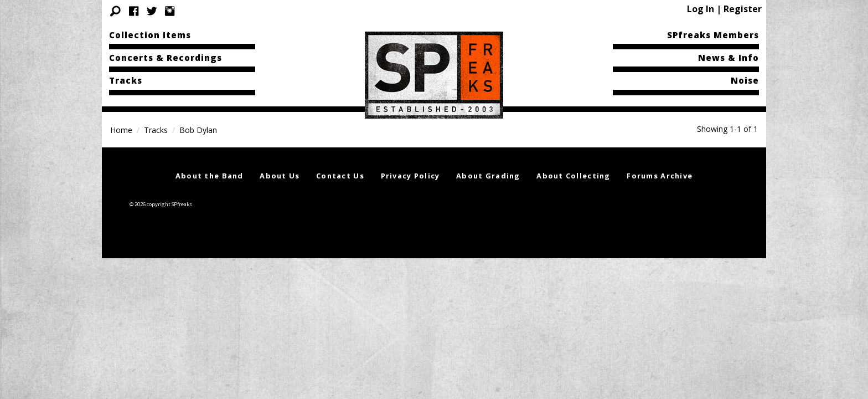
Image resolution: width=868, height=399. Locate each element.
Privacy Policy (410, 176)
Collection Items (150, 35)
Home (121, 130)
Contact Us (340, 176)
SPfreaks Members (713, 35)
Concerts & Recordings (166, 58)
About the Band (210, 176)
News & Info (728, 58)
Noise (745, 80)
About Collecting (573, 176)
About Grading (488, 176)
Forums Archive (660, 176)
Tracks (126, 80)
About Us (280, 176)
